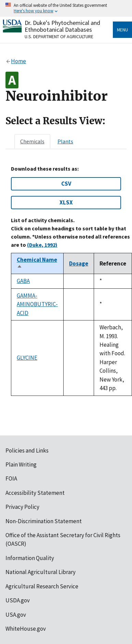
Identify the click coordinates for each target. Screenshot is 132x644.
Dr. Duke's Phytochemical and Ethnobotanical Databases (62, 26)
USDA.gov (18, 600)
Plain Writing (21, 464)
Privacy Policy (22, 507)
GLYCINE (27, 358)
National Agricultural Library (41, 572)
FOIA (11, 478)
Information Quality (30, 558)
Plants (65, 141)
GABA (23, 281)
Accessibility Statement (35, 493)
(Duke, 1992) (42, 245)
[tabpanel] (66, 281)
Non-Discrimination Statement (44, 521)
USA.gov (16, 615)
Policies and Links (27, 450)
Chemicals (32, 141)
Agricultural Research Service (42, 586)
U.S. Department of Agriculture (59, 37)
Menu (122, 30)
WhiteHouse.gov (26, 629)
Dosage (79, 263)
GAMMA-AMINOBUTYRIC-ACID (37, 304)
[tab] (32, 141)
